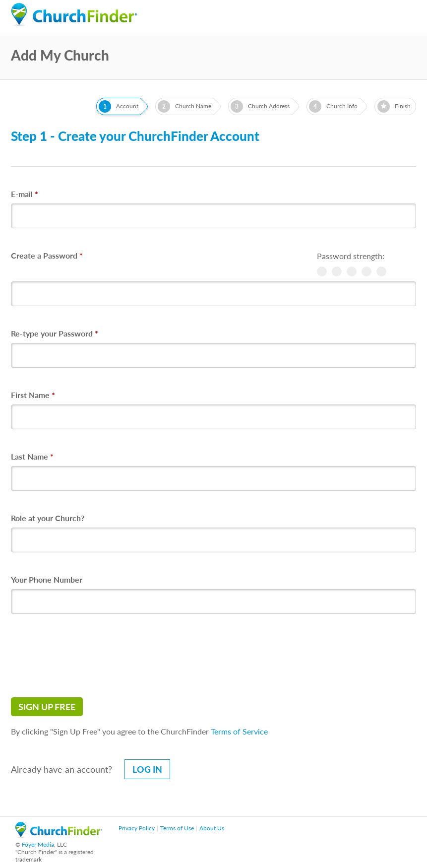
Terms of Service (239, 731)
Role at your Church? (48, 518)
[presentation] (86, 656)
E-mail (25, 194)
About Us (212, 828)
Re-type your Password (55, 333)
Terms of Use (177, 828)
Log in (147, 769)
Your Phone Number (47, 579)
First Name (33, 395)
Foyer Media (38, 844)
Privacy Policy (137, 828)
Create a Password (47, 255)
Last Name (32, 456)
